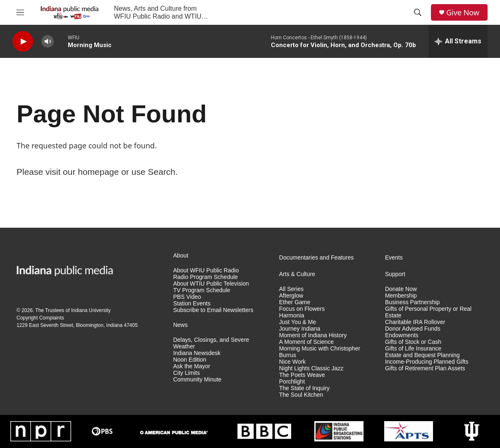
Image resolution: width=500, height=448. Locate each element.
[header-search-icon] (418, 12)
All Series (291, 289)
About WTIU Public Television (211, 284)
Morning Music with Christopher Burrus (320, 352)
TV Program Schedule (202, 290)
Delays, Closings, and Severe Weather (211, 343)
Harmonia (292, 316)
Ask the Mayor (192, 366)
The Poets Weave (302, 375)
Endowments (402, 335)
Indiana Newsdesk (197, 353)
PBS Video (187, 297)
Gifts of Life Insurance (413, 349)
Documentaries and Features (317, 258)
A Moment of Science (306, 342)
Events (394, 258)
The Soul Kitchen (301, 395)
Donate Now (401, 289)
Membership (401, 296)
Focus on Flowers (302, 309)
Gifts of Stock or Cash (413, 342)
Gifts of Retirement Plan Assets (425, 368)
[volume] (48, 42)
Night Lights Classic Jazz (311, 368)
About (181, 256)
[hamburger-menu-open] (20, 12)
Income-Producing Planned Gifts (427, 362)
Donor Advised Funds (413, 329)
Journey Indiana (300, 329)
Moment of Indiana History (313, 335)
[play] (23, 42)
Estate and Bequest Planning (422, 355)
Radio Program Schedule (206, 277)
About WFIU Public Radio (206, 270)
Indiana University (91, 310)
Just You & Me (298, 322)
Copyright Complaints (40, 318)
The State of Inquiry (304, 388)
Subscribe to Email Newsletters (213, 310)
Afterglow (291, 296)
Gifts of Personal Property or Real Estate (428, 312)
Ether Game (295, 302)
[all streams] (458, 41)
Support (395, 274)
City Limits (187, 373)
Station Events (192, 304)
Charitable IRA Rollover (415, 322)
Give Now (463, 13)
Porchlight (292, 382)
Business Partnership (412, 302)
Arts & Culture (297, 274)
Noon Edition (190, 360)
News (181, 325)
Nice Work (292, 362)
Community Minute (197, 380)
